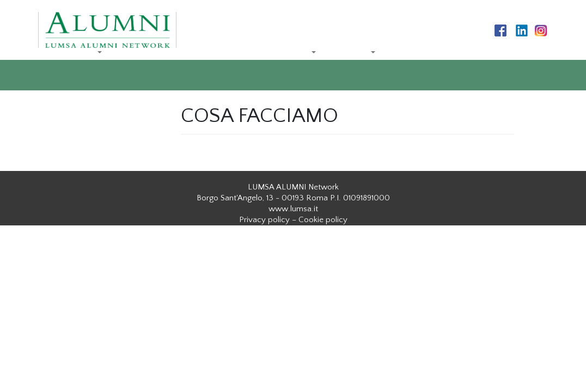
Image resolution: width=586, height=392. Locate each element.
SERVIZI (352, 53)
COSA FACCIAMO (273, 53)
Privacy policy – (268, 220)
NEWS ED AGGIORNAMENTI (452, 53)
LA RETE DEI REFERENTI (169, 53)
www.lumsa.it (293, 209)
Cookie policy (323, 220)
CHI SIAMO (71, 53)
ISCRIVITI (130, 100)
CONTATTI (70, 100)
